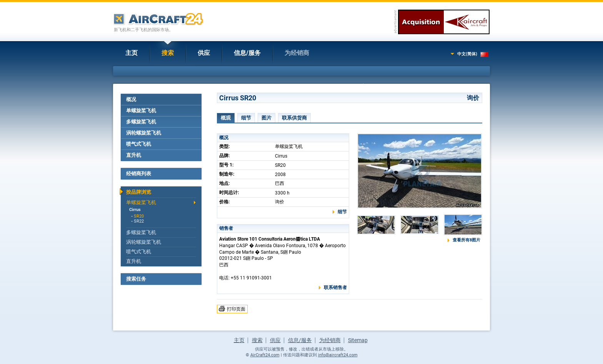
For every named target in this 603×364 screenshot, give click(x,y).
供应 (204, 53)
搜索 (168, 53)
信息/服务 (247, 53)
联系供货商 (294, 118)
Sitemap (358, 340)
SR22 (139, 221)
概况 (131, 99)
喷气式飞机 (139, 144)
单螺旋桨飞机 (141, 111)
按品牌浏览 (139, 192)
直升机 (134, 155)
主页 (132, 53)
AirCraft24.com (265, 355)
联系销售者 (335, 288)
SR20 (139, 216)
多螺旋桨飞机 (141, 122)
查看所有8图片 (466, 240)
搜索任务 (136, 279)
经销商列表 (139, 174)
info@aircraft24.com (338, 355)
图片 (267, 118)
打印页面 (236, 309)
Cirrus (135, 210)
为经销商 (297, 53)
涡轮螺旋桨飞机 (144, 133)
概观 (226, 118)
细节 (246, 118)
